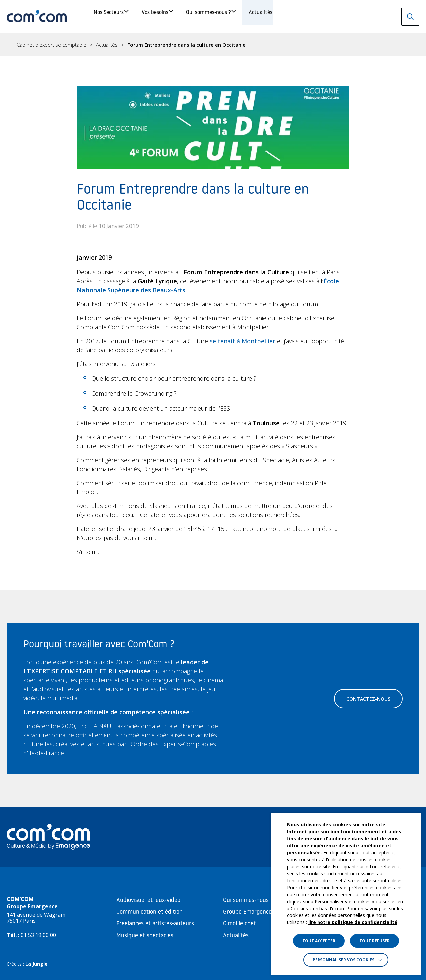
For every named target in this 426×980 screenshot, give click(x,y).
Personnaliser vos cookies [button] (343, 960)
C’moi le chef (239, 924)
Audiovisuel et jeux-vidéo (148, 900)
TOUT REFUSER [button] (375, 941)
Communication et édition (150, 912)
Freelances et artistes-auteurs (155, 924)
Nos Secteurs (117, 16)
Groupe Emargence (247, 912)
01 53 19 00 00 (38, 935)
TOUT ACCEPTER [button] (319, 941)
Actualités (335, 16)
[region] (213, 45)
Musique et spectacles (145, 936)
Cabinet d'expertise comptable (51, 45)
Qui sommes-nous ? (261, 16)
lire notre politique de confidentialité (353, 922)
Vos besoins (185, 16)
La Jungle (36, 964)
